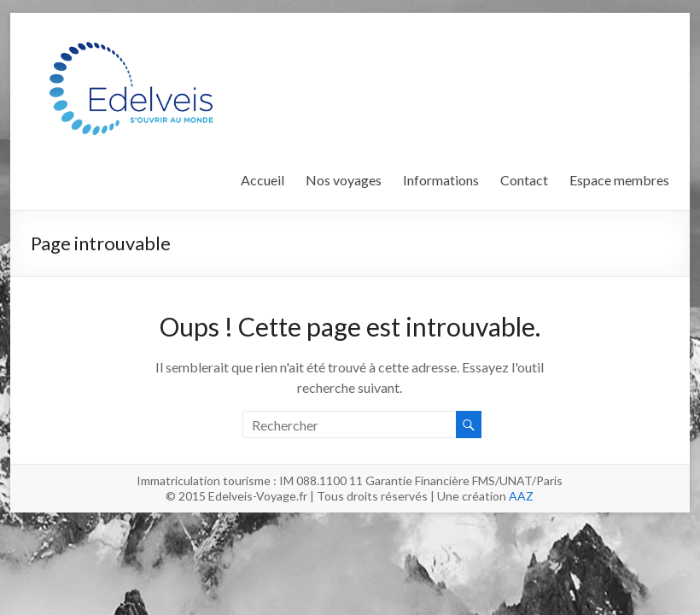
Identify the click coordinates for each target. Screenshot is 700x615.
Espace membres (619, 180)
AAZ (521, 496)
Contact (524, 180)
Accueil (262, 180)
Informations (441, 180)
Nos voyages (344, 180)
